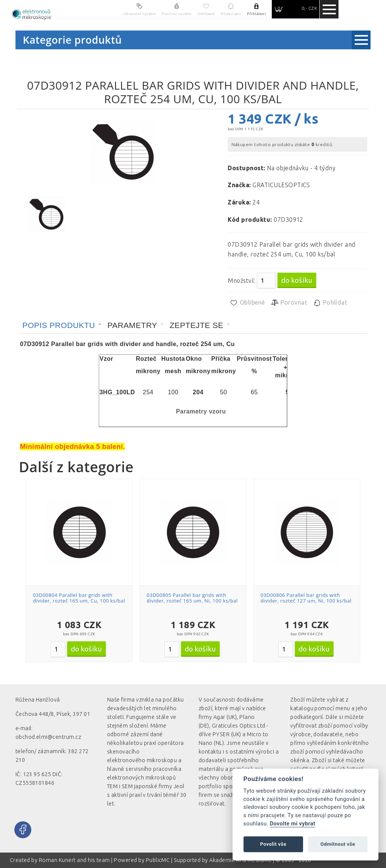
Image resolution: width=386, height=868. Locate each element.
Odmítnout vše (338, 844)
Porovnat (289, 303)
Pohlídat (330, 303)
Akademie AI (225, 860)
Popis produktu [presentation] (59, 325)
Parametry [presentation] (132, 325)
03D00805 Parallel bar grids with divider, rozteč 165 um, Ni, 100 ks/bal (192, 598)
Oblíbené (247, 303)
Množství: (241, 281)
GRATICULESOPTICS (281, 185)
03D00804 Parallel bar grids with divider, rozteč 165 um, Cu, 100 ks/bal (79, 598)
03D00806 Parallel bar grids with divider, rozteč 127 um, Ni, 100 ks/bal (306, 598)
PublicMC (158, 860)
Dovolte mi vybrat (293, 824)
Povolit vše (273, 844)
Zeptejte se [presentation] (197, 325)
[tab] (62, 325)
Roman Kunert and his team (75, 860)
